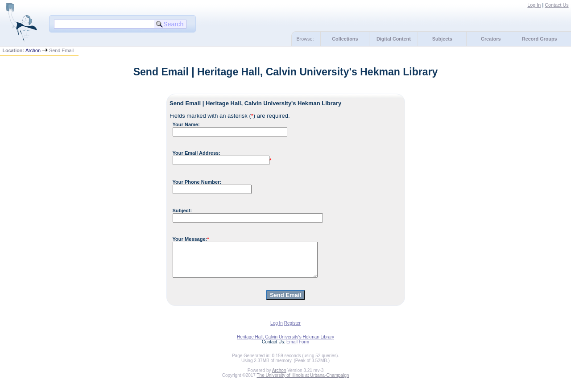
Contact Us (557, 5)
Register (292, 330)
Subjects (442, 39)
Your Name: (186, 124)
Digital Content (394, 39)
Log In (534, 5)
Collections (345, 39)
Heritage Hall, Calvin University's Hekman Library (285, 344)
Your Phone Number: (197, 182)
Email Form (298, 349)
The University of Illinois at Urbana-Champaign (303, 382)
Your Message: (190, 239)
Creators (491, 39)
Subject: (182, 210)
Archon (33, 50)
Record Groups (540, 39)
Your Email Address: (197, 153)
